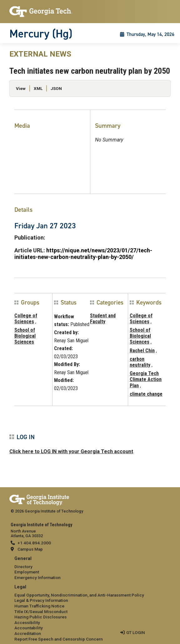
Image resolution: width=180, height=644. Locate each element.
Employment (27, 572)
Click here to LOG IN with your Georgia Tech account (71, 451)
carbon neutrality (140, 362)
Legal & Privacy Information (41, 600)
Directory (23, 567)
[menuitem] (90, 568)
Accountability (29, 628)
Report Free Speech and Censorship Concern (59, 639)
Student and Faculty (103, 319)
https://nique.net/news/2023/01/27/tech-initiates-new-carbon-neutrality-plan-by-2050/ (83, 254)
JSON (56, 88)
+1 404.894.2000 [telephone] (34, 543)
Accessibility (27, 622)
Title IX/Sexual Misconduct (41, 612)
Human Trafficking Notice (39, 606)
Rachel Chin (142, 351)
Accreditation (28, 633)
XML (38, 88)
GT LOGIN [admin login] (136, 632)
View (21, 88)
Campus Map (30, 549)
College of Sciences (26, 319)
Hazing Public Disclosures (40, 617)
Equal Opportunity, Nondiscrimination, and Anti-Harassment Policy (79, 595)
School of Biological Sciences (25, 336)
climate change (146, 394)
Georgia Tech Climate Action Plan (146, 379)
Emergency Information (37, 577)
